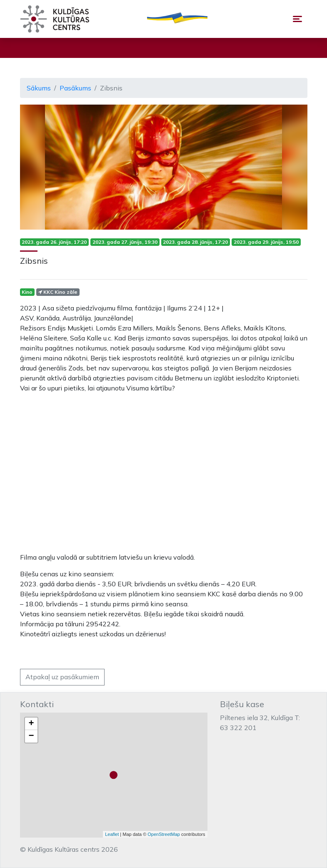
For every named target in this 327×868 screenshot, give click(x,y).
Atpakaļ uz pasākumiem (62, 677)
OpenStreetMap (164, 834)
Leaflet (112, 834)
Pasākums (75, 88)
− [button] (31, 736)
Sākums (39, 88)
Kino (27, 292)
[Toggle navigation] (297, 19)
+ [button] (31, 724)
